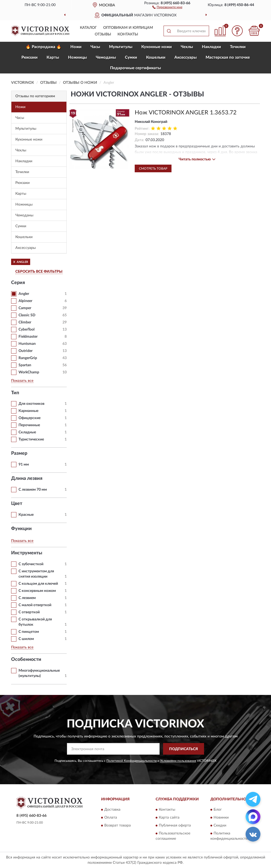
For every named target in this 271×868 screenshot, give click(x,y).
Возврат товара (118, 825)
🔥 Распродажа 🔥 (44, 47)
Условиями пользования (178, 761)
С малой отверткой (35, 605)
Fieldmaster (28, 337)
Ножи (76, 47)
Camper (25, 308)
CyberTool (26, 329)
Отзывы (103, 34)
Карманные (28, 411)
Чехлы (187, 47)
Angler (24, 294)
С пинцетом (29, 632)
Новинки (221, 818)
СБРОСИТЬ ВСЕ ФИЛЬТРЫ (39, 272)
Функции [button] (21, 529)
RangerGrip (28, 358)
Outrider (26, 351)
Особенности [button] (26, 660)
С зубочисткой (31, 564)
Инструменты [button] (27, 553)
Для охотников (31, 404)
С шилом (26, 639)
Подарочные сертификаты (135, 68)
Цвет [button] (17, 504)
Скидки (220, 825)
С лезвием (27, 598)
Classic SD (27, 315)
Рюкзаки (30, 57)
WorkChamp (29, 372)
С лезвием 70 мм (33, 490)
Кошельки (156, 57)
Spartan (25, 365)
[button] (167, 7)
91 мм (24, 465)
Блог (218, 810)
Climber (25, 322)
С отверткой (29, 612)
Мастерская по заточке (228, 57)
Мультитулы (121, 47)
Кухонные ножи (157, 47)
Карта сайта (169, 818)
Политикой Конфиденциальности (132, 761)
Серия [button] (18, 283)
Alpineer (25, 301)
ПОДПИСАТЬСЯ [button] (184, 749)
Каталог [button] (88, 28)
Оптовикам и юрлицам (128, 28)
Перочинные (29, 425)
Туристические (31, 439)
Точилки (238, 47)
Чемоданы (106, 57)
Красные (26, 515)
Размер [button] (19, 453)
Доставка (112, 810)
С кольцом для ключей (38, 584)
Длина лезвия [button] (27, 479)
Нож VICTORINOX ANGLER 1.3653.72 (186, 113)
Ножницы (77, 57)
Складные (27, 432)
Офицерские (30, 418)
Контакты (128, 34)
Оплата (111, 818)
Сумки (131, 57)
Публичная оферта (175, 825)
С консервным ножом (37, 591)
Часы (95, 47)
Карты (53, 57)
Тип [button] (15, 393)
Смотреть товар (153, 169)
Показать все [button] (22, 381)
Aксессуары (186, 57)
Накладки (211, 47)
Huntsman (27, 344)
